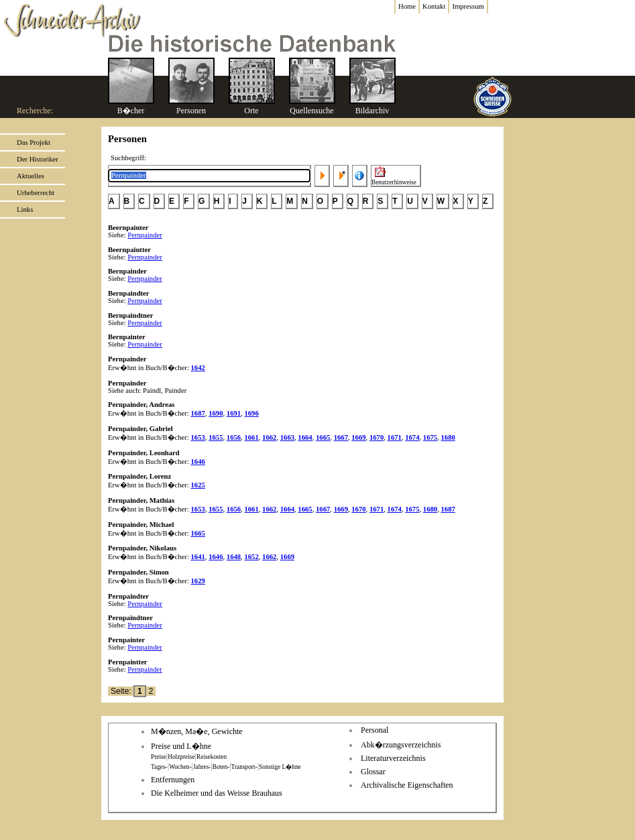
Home (407, 6)
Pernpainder (145, 235)
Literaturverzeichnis (393, 758)
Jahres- (202, 767)
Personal (374, 730)
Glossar (373, 772)
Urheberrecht (36, 193)
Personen (191, 111)
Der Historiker (38, 159)
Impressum (468, 6)
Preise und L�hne (181, 746)
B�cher (131, 111)
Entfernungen (173, 780)
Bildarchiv (372, 111)
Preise (159, 757)
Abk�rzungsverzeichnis (401, 745)
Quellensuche (311, 111)
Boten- (221, 767)
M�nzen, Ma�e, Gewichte (197, 731)
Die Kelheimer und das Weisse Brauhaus (217, 793)
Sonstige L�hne (280, 767)
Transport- (244, 767)
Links (25, 209)
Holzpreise (181, 757)
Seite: (122, 691)
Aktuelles (31, 176)
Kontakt (434, 6)
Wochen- (180, 767)
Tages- (159, 767)
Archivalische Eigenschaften (407, 785)
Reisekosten (212, 757)
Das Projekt (34, 142)
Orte (251, 111)
